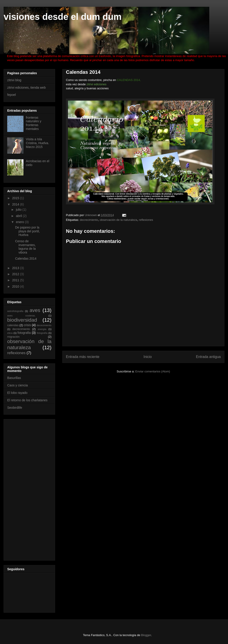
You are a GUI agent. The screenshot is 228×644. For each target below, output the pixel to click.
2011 (16, 280)
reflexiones (146, 220)
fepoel (12, 95)
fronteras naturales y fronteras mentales (34, 123)
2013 (16, 268)
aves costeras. (21, 316)
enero (20, 222)
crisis (27, 325)
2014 (16, 204)
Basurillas (14, 378)
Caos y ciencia (17, 385)
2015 (16, 198)
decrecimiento (89, 220)
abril (19, 216)
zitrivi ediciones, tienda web (26, 88)
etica (10, 333)
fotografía (42, 333)
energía (42, 329)
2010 (16, 286)
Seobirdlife (15, 408)
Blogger (146, 635)
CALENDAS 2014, (129, 80)
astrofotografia (15, 311)
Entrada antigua (208, 357)
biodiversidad (22, 320)
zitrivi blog (14, 80)
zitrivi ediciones (96, 84)
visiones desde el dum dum (63, 17)
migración (13, 337)
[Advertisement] (25, 489)
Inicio (148, 357)
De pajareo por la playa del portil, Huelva (27, 231)
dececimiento (44, 325)
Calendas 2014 (26, 259)
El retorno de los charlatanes (27, 400)
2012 (16, 274)
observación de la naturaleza (119, 220)
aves (35, 310)
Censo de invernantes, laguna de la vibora (25, 247)
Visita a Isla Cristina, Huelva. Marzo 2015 (38, 143)
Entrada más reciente (83, 357)
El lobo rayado (17, 393)
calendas (13, 325)
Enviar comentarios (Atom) (153, 371)
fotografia (24, 333)
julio (19, 210)
